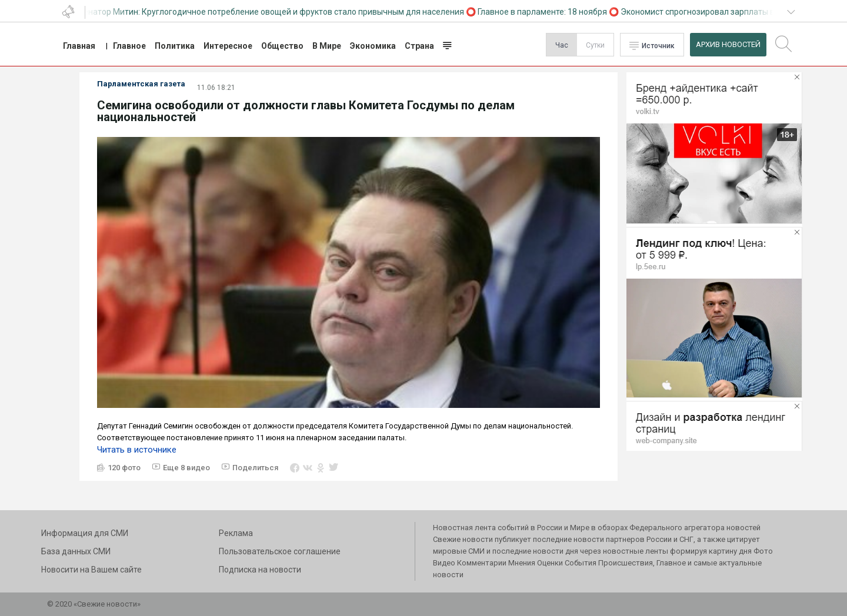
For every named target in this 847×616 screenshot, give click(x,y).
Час (562, 45)
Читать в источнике (137, 450)
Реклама (236, 533)
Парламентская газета (141, 84)
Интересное (228, 46)
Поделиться (255, 468)
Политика (175, 46)
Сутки (595, 45)
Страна (419, 46)
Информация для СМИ (85, 533)
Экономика (373, 46)
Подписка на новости (260, 570)
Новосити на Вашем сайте (91, 570)
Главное (129, 46)
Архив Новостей (728, 44)
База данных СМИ (76, 551)
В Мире (327, 46)
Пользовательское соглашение (280, 551)
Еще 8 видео (186, 468)
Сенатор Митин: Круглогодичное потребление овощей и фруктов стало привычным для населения (272, 12)
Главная (79, 46)
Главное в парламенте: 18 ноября (543, 12)
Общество (282, 46)
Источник (658, 46)
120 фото (124, 468)
